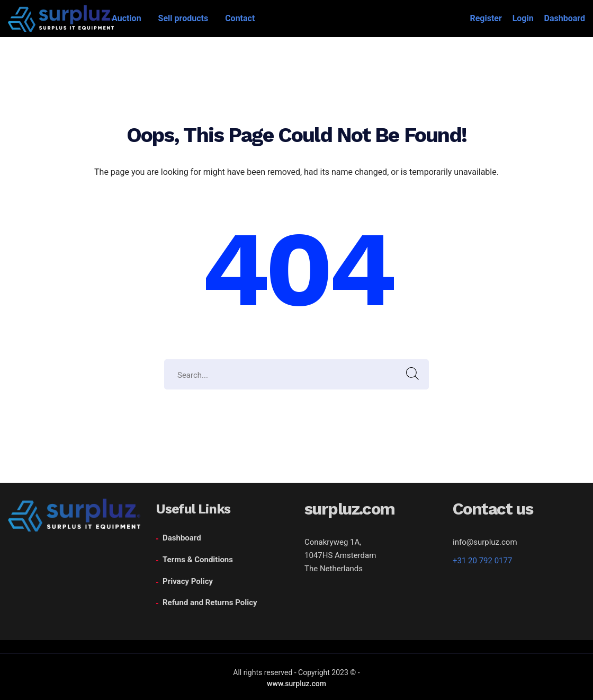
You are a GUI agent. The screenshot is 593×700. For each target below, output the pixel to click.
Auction (127, 18)
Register (486, 18)
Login (523, 18)
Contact (240, 18)
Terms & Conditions (198, 560)
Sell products (183, 18)
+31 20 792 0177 (482, 561)
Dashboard (565, 18)
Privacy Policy (188, 581)
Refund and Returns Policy (210, 602)
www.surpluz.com (296, 684)
